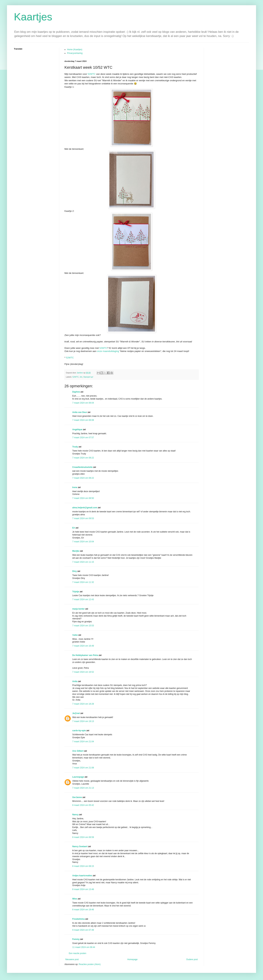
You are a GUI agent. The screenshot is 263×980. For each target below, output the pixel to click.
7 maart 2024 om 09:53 (83, 518)
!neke (75, 635)
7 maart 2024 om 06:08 (83, 420)
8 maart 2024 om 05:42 (83, 805)
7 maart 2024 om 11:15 (83, 562)
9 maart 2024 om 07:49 (83, 930)
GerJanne (77, 797)
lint (81, 377)
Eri (74, 528)
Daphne (76, 392)
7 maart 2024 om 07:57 (83, 438)
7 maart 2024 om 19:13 (83, 721)
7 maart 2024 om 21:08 (83, 768)
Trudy (75, 447)
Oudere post (192, 959)
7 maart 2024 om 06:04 (83, 403)
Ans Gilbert (78, 751)
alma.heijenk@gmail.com (85, 508)
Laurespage (78, 777)
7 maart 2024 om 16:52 (83, 672)
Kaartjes (33, 17)
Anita (75, 681)
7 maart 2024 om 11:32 (83, 582)
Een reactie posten (78, 953)
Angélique (78, 430)
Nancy (75, 815)
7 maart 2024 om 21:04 (83, 742)
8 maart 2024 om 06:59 (83, 837)
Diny (75, 571)
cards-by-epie (79, 731)
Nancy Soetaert (80, 846)
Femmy (76, 939)
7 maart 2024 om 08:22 (83, 458)
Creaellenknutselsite (82, 467)
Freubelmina (78, 919)
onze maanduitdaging (108, 351)
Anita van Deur (80, 412)
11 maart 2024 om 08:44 (84, 947)
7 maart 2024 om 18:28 (83, 704)
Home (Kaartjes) (75, 50)
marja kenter (78, 609)
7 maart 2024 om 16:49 (83, 646)
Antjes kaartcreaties (82, 876)
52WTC (92, 74)
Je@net (76, 713)
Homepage (132, 959)
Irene (75, 487)
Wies (75, 899)
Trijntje (76, 592)
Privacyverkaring (75, 53)
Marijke (76, 551)
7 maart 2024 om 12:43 (83, 599)
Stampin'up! (88, 377)
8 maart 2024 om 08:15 (83, 866)
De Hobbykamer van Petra (85, 655)
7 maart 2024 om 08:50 (83, 498)
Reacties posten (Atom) (90, 964)
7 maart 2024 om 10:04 (83, 542)
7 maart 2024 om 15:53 (83, 626)
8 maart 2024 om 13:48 (83, 889)
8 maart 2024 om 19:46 (83, 910)
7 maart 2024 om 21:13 (83, 788)
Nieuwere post (72, 959)
